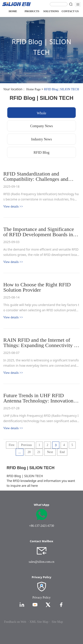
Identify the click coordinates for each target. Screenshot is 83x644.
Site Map (57, 622)
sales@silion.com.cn (42, 562)
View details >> (13, 207)
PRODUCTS (32, 11)
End (62, 452)
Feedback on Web (15, 622)
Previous (26, 445)
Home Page (34, 89)
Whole (41, 113)
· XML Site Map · (39, 622)
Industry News (42, 139)
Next (50, 452)
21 (39, 452)
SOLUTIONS (51, 11)
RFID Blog (42, 152)
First (12, 445)
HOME (13, 11)
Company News (41, 126)
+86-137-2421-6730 (41, 526)
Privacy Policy (41, 598)
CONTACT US (70, 11)
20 (29, 452)
